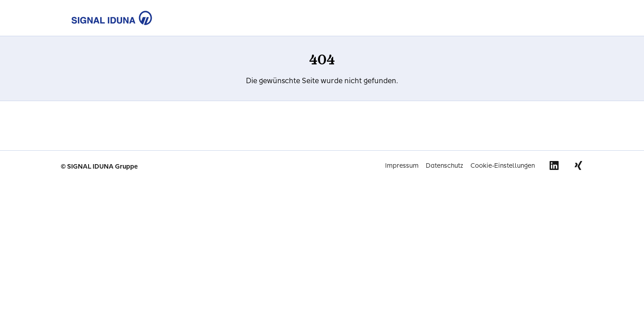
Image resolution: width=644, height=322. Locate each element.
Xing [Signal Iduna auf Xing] (578, 165)
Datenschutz (445, 166)
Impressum (402, 166)
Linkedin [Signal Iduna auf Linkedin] (554, 165)
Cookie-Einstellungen (503, 166)
